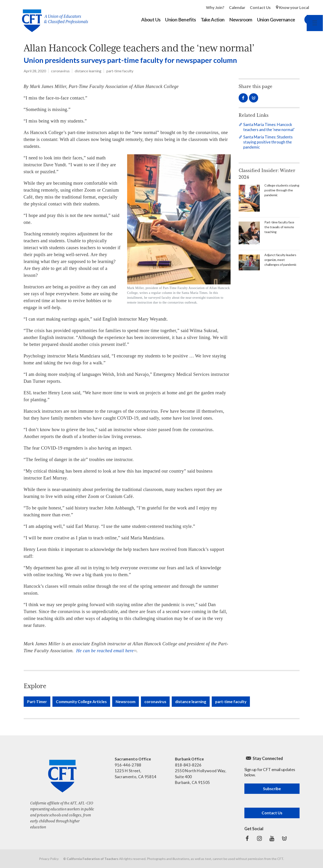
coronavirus (60, 71)
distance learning (88, 71)
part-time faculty (120, 71)
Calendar (237, 7)
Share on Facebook (243, 98)
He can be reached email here (105, 651)
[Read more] (179, 230)
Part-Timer (37, 702)
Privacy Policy (49, 859)
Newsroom (126, 702)
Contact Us (260, 7)
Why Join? (215, 7)
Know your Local (294, 7)
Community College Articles (81, 702)
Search (304, 20)
